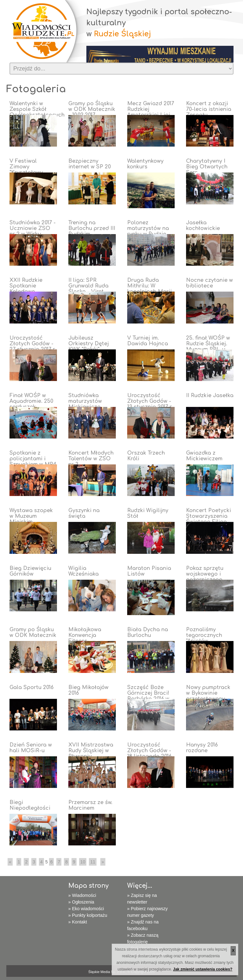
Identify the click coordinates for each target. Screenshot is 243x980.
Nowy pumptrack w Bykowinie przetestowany (208, 693)
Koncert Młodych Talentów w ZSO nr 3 (91, 459)
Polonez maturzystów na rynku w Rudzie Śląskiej (148, 231)
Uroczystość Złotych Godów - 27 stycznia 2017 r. (33, 344)
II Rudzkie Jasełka (210, 396)
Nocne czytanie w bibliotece (209, 283)
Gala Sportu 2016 (31, 687)
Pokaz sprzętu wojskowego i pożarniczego (205, 574)
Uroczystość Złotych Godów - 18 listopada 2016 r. (149, 753)
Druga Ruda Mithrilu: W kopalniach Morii (150, 286)
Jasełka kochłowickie (203, 226)
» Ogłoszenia (81, 902)
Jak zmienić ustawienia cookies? (203, 969)
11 (93, 862)
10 (83, 862)
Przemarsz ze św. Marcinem (90, 805)
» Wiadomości (82, 895)
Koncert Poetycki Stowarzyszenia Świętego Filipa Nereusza (209, 519)
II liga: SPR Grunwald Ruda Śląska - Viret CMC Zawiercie (88, 289)
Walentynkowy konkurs (145, 164)
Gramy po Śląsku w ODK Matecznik (33, 632)
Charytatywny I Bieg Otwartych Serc (207, 167)
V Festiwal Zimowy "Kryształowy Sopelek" (26, 170)
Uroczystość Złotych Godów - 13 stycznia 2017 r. (150, 401)
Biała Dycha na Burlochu (148, 632)
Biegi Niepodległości (30, 805)
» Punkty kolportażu (88, 915)
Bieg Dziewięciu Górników (30, 571)
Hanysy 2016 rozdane (202, 748)
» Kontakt (78, 922)
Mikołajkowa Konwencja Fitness (85, 635)
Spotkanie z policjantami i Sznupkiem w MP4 (33, 459)
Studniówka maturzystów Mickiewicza (85, 401)
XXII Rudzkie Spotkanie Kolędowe (26, 286)
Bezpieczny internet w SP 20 (90, 164)
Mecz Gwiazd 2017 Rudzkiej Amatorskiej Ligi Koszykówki (151, 112)
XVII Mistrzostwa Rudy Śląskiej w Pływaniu (91, 751)
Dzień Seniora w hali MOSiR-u (31, 748)
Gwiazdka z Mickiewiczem (204, 456)
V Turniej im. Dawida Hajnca (148, 341)
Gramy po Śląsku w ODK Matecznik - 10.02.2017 (92, 109)
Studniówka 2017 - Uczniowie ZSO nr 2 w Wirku (33, 228)
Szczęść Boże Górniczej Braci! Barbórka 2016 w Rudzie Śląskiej (148, 696)
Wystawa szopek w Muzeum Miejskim (31, 516)
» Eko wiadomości (86, 909)
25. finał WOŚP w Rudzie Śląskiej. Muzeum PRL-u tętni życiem (208, 347)
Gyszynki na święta (84, 513)
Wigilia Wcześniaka (84, 571)
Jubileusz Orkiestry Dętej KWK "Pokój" (89, 344)
